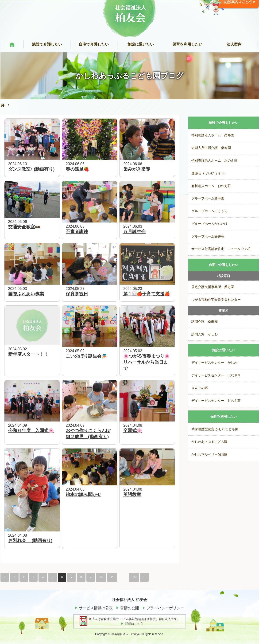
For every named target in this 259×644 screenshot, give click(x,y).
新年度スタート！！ (28, 354)
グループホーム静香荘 (208, 236)
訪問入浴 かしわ (205, 334)
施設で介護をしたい (224, 123)
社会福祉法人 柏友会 (126, 634)
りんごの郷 (200, 388)
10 (101, 577)
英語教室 (132, 494)
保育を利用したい (224, 416)
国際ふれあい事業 (26, 294)
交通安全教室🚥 (24, 227)
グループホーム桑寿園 (208, 198)
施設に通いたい (224, 350)
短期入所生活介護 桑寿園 (211, 148)
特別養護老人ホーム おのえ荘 (214, 161)
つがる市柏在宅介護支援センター (216, 300)
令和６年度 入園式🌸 (31, 431)
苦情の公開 (130, 608)
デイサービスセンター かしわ (214, 363)
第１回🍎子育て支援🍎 (147, 294)
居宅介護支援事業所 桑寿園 (213, 287)
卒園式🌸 (133, 431)
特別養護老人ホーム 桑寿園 (213, 135)
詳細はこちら (134, 624)
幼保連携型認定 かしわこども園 (215, 429)
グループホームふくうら (209, 211)
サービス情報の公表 (96, 608)
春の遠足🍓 (77, 169)
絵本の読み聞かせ (84, 494)
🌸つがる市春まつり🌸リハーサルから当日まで (147, 362)
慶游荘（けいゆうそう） (209, 173)
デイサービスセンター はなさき (216, 375)
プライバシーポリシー (165, 608)
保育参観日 (77, 294)
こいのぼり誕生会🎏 (86, 356)
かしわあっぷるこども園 (209, 442)
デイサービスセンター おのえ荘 (216, 401)
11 (112, 577)
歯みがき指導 (137, 169)
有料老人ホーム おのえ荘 (211, 186)
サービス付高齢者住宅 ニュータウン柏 (221, 249)
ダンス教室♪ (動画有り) (31, 169)
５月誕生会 (134, 232)
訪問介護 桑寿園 (205, 322)
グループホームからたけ (209, 224)
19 (134, 577)
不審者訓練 (77, 232)
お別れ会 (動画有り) (30, 541)
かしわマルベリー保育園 (209, 455)
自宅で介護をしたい (224, 265)
